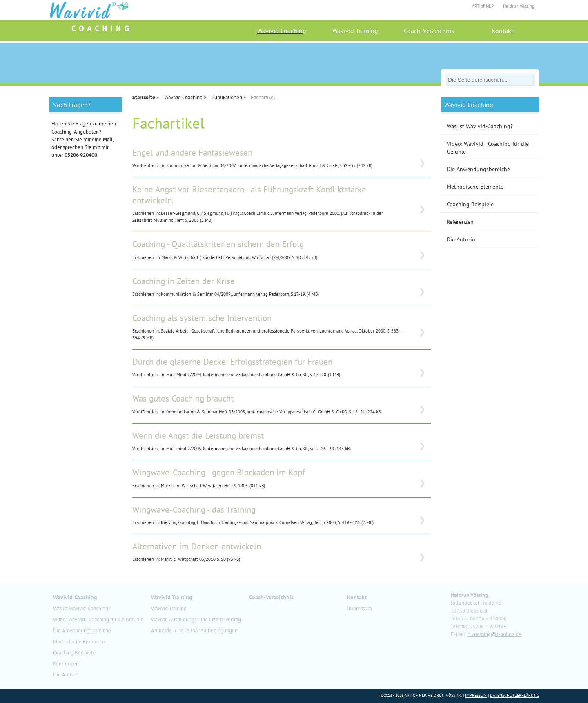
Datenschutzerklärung (514, 695)
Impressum (360, 608)
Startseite (144, 97)
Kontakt (502, 31)
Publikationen (227, 97)
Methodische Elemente (475, 186)
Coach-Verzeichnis (429, 31)
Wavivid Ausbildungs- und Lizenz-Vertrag (196, 619)
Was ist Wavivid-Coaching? (480, 126)
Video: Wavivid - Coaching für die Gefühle (488, 147)
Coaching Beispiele (470, 204)
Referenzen (460, 222)
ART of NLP (483, 6)
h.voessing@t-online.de (494, 634)
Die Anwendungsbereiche (478, 169)
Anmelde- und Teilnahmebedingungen (194, 630)
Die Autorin (461, 239)
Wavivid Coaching (282, 31)
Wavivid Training (355, 31)
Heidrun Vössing (519, 6)
